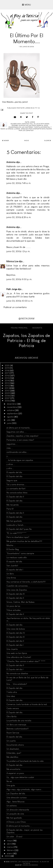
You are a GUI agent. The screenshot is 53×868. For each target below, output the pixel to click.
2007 (7, 398)
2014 (7, 381)
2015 (7, 378)
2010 (7, 391)
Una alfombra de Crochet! (19, 657)
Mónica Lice (12, 261)
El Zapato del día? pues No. (19, 529)
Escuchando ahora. (15, 745)
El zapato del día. (15, 737)
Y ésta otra (12, 692)
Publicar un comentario (15, 307)
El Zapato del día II (15, 497)
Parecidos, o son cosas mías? (20, 440)
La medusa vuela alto (17, 557)
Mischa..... (11, 545)
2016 (7, 376)
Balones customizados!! (18, 729)
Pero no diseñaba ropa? (18, 537)
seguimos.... (12, 444)
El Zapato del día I (15, 645)
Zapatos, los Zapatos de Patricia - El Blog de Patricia (26, 341)
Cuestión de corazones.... (18, 586)
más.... (10, 448)
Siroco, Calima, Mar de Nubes (20, 602)
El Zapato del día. (15, 501)
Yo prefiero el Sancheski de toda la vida (25, 761)
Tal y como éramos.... (16, 485)
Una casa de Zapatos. (17, 590)
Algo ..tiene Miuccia (15, 802)
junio (9, 423)
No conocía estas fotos (17, 493)
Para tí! (10, 509)
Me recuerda (13, 505)
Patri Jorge (12, 289)
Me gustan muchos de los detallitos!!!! (24, 541)
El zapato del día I (15, 570)
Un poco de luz (13, 606)
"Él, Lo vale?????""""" (16, 533)
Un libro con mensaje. (17, 725)
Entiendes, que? (14, 753)
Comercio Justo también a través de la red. (27, 704)
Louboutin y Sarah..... (16, 525)
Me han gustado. (14, 521)
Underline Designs (30, 865)
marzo (10, 847)
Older (48, 141)
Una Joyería (12, 649)
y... (8, 456)
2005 (8, 856)
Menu (26, 5)
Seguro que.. (12, 480)
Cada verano (13, 708)
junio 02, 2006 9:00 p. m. (19, 279)
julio (9, 420)
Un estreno (12, 806)
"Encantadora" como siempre (20, 553)
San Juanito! (12, 566)
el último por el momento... (19, 428)
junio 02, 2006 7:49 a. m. (19, 183)
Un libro (10, 574)
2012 (7, 386)
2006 (8, 401)
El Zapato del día (14, 476)
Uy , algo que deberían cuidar (20, 777)
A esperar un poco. (15, 773)
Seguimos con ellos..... (17, 432)
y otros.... (11, 464)
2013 (7, 383)
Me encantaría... (14, 769)
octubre (11, 410)
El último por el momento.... (19, 826)
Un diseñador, (13, 749)
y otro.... (10, 468)
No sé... (10, 781)
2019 (7, 368)
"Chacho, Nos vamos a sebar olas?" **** (26, 661)
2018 (7, 370)
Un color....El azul (14, 837)
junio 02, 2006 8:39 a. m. (19, 217)
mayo (10, 841)
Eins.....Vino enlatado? (17, 684)
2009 (8, 393)
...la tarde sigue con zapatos (20, 460)
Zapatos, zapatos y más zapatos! (22, 436)
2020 (7, 365)
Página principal (19, 328)
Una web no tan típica (17, 653)
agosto (10, 417)
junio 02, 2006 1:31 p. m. (18, 251)
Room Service (13, 733)
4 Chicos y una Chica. (16, 822)
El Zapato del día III (16, 594)
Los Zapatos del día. (16, 794)
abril (9, 844)
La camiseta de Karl (16, 489)
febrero (11, 850)
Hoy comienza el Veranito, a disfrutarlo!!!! (26, 582)
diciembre (12, 404)
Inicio (27, 141)
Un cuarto (11, 741)
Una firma (11, 578)
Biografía (37, 328)
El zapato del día (14, 472)
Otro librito (12, 717)
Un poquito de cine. (15, 814)
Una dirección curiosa (17, 798)
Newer (6, 141)
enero (10, 853)
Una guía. (11, 785)
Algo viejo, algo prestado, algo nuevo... (25, 789)
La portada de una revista (19, 721)
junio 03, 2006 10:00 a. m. (20, 301)
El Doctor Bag (13, 549)
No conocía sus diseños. (18, 673)
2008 (8, 396)
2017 (7, 373)
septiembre (13, 414)
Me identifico (12, 757)
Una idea (11, 696)
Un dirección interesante (18, 810)
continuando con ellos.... (18, 452)
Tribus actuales (14, 610)
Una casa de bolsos (16, 629)
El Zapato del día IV (16, 633)
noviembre (12, 407)
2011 (7, 388)
